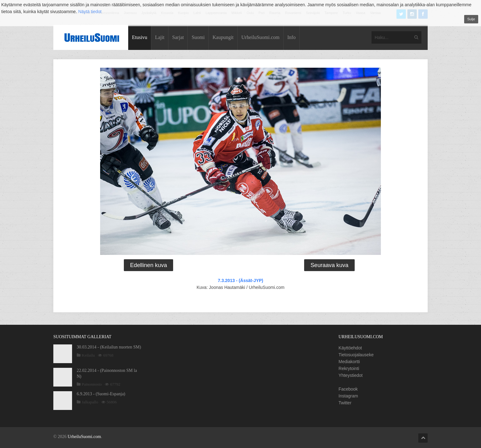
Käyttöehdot (350, 348)
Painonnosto (92, 384)
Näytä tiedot (90, 12)
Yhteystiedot (350, 375)
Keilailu (88, 355)
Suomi (198, 37)
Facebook (348, 389)
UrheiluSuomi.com (260, 37)
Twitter (345, 403)
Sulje (471, 19)
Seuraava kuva (329, 265)
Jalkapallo (90, 402)
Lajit (160, 37)
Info (292, 37)
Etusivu (140, 37)
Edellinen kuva (148, 265)
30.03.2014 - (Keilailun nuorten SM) (109, 347)
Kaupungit (223, 37)
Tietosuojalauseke (356, 355)
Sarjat (178, 37)
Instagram (348, 396)
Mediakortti (349, 362)
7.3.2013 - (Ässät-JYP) (240, 280)
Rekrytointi (349, 368)
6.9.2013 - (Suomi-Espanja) (101, 394)
